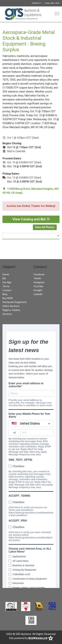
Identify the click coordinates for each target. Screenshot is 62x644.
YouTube (38, 286)
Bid (4, 278)
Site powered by (31, 638)
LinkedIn (38, 294)
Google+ (38, 290)
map (19, 193)
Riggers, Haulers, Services (11, 312)
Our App (7, 282)
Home (6, 274)
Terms (6, 286)
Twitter (37, 278)
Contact (36, 3)
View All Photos (45, 227)
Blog (5, 294)
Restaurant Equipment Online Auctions (14, 304)
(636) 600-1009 (52, 3)
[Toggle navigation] (57, 14)
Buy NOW (8, 298)
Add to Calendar (16, 151)
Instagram (39, 282)
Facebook (39, 274)
